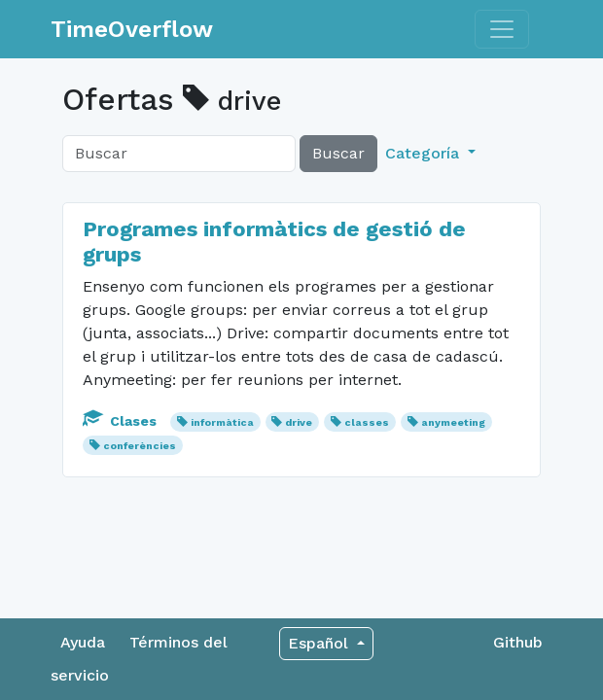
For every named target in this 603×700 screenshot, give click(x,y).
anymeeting (453, 422)
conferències (140, 446)
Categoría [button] (425, 153)
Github (518, 642)
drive (299, 422)
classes (367, 422)
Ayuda (83, 642)
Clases (122, 421)
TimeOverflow (132, 29)
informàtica (222, 422)
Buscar (338, 153)
